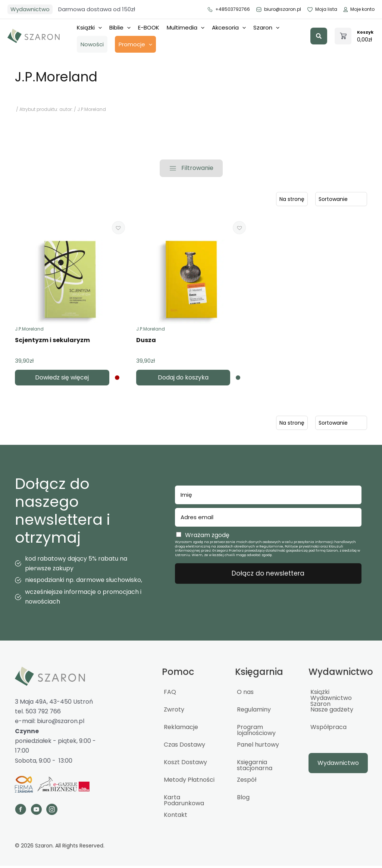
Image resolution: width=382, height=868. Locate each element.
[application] (98, 28)
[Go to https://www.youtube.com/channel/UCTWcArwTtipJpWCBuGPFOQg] (36, 813)
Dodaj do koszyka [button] (183, 380)
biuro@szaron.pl (278, 9)
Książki (89, 27)
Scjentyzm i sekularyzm (52, 342)
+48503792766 (228, 9)
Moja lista (322, 9)
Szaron (266, 27)
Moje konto (359, 9)
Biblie (120, 27)
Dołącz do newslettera (268, 576)
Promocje (135, 44)
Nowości (92, 44)
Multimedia (186, 27)
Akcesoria (229, 27)
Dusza (146, 342)
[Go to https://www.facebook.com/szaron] (21, 813)
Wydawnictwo (30, 9)
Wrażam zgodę (207, 537)
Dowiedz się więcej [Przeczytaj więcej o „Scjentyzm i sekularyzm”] (62, 380)
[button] (319, 36)
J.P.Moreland (29, 331)
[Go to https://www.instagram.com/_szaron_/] (52, 813)
